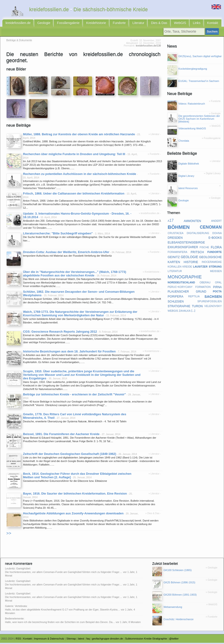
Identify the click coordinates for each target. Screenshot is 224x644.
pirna (218, 288)
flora (216, 248)
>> (9, 534)
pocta (217, 292)
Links (183, 24)
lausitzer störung (207, 267)
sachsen (213, 297)
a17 (171, 221)
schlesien (176, 302)
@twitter (174, 640)
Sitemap (71, 640)
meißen (216, 271)
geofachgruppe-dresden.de (107, 640)
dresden (175, 238)
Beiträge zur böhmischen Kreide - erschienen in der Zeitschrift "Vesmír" (75, 396)
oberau (205, 283)
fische (204, 248)
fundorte (214, 253)
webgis (173, 311)
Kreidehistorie (90, 24)
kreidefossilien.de (17, 24)
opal (218, 283)
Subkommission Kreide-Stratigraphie (146, 640)
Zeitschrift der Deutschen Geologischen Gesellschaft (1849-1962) (70, 455)
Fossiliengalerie (64, 24)
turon (197, 307)
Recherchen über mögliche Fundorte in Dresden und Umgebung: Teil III (74, 155)
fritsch (197, 253)
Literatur (129, 24)
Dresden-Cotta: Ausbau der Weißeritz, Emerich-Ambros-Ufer (66, 253)
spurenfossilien (210, 302)
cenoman (211, 227)
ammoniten (192, 221)
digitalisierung (198, 234)
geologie (189, 258)
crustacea (176, 234)
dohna (217, 234)
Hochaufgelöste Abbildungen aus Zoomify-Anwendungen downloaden (73, 515)
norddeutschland (181, 283)
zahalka (185, 311)
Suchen (213, 33)
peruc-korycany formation (189, 288)
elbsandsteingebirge (186, 243)
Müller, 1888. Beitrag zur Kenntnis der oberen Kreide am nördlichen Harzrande (79, 135)
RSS (18, 640)
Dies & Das (148, 24)
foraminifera (177, 253)
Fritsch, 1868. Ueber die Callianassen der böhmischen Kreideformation (74, 195)
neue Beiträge (19, 126)
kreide (187, 267)
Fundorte (111, 24)
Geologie (41, 24)
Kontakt (198, 24)
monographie (185, 277)
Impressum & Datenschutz (49, 640)
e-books (215, 238)
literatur (175, 271)
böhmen (179, 227)
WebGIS (168, 24)
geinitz (174, 257)
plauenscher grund (187, 292)
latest (81, 640)
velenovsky (213, 307)
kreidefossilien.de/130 (148, 47)
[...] (193, 311)
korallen (175, 267)
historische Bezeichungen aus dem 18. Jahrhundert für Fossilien (69, 352)
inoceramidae (212, 262)
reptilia (194, 297)
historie (191, 262)
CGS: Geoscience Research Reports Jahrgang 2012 (60, 333)
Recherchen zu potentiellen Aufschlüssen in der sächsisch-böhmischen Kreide (80, 175)
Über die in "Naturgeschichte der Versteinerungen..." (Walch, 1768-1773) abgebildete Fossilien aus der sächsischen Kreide (75, 275)
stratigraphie (179, 307)
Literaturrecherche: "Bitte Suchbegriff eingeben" (58, 234)
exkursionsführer (183, 248)
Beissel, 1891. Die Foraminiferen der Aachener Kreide (61, 435)
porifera (175, 297)
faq (88, 640)
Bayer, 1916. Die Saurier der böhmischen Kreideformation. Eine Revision (75, 495)
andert (216, 221)
